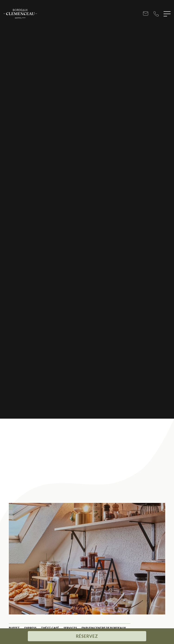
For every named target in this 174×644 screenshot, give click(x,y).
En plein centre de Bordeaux (104, 628)
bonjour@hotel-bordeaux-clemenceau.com (146, 14)
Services (70, 628)
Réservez (87, 636)
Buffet (14, 628)
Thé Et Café (50, 628)
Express (30, 628)
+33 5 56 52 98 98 (156, 14)
